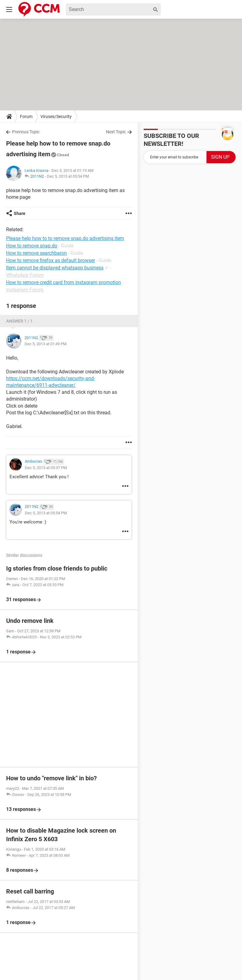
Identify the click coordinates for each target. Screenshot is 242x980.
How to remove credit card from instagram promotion (64, 282)
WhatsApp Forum (25, 275)
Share (20, 213)
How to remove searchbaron (36, 253)
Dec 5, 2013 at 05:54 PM (68, 176)
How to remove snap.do (32, 246)
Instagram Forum (25, 290)
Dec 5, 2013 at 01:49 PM (45, 344)
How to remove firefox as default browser (51, 260)
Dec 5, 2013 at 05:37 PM (46, 468)
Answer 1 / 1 (19, 321)
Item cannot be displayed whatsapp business (55, 268)
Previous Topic (26, 132)
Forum (26, 116)
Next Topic (116, 132)
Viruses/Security (56, 116)
